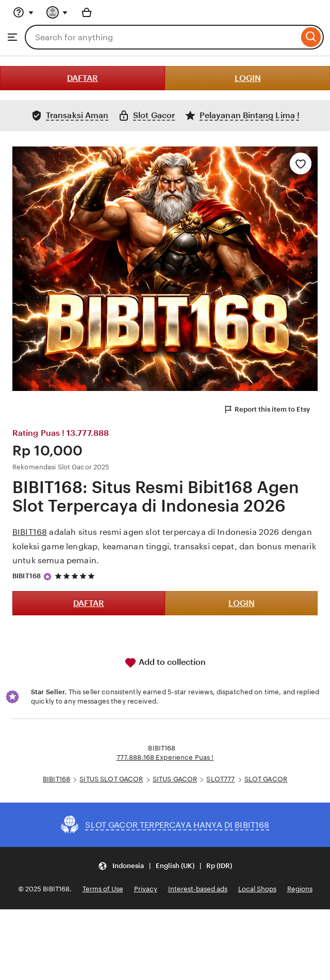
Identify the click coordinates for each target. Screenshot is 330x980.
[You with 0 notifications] (57, 12)
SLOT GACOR (266, 779)
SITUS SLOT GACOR (111, 779)
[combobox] (162, 37)
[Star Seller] (47, 577)
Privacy (146, 889)
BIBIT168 (30, 532)
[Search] (311, 37)
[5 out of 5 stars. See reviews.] (76, 576)
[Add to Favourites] (301, 164)
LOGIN (248, 78)
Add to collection (165, 663)
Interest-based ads (198, 889)
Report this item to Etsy (267, 410)
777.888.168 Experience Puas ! (165, 757)
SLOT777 (220, 779)
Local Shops (257, 889)
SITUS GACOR (175, 779)
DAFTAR (82, 78)
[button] (165, 866)
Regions (300, 889)
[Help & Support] (23, 12)
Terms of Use (103, 889)
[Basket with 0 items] (87, 12)
